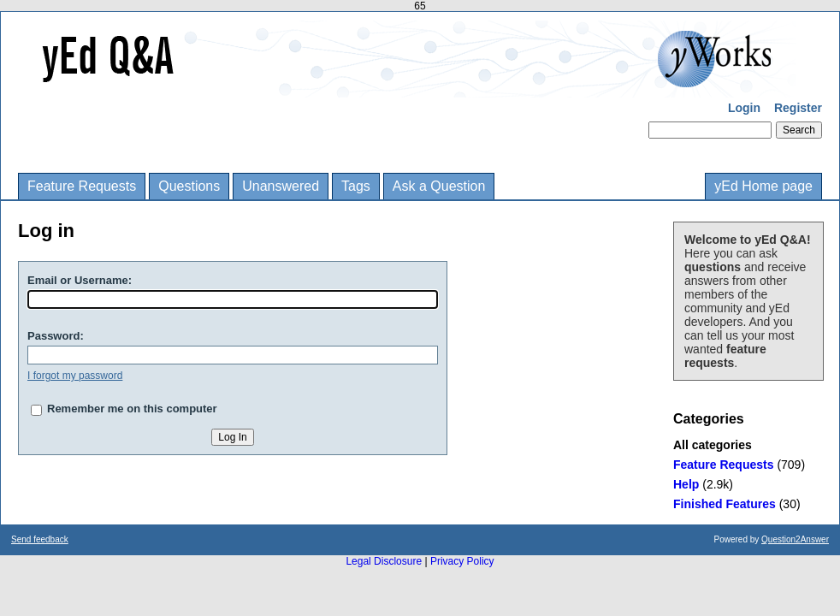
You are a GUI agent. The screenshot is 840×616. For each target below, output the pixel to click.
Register (798, 108)
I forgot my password (75, 376)
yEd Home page (763, 186)
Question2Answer (795, 539)
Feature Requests (82, 186)
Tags (356, 186)
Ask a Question (439, 186)
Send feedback (40, 539)
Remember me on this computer (132, 409)
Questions (189, 186)
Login (744, 108)
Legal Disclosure (384, 561)
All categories (713, 445)
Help (686, 484)
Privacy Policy (462, 561)
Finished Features (725, 504)
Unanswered (281, 186)
